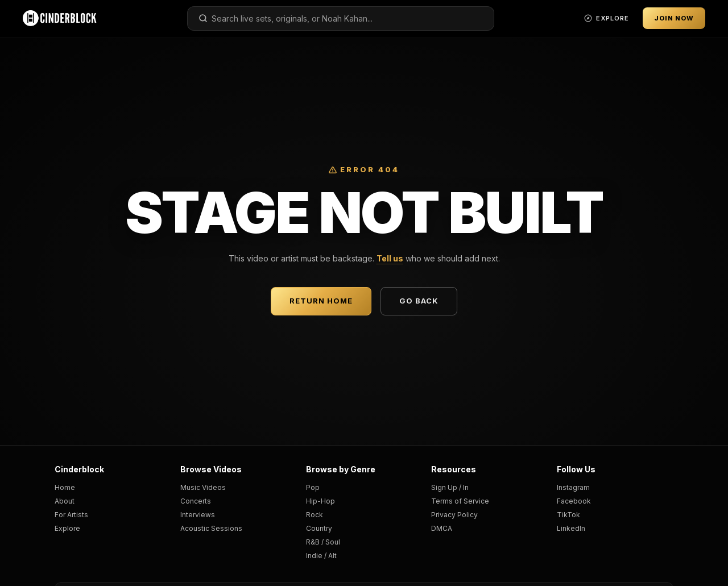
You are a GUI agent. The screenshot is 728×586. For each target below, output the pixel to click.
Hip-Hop (320, 501)
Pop (313, 487)
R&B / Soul (323, 542)
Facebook (574, 501)
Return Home (321, 301)
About (65, 501)
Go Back (419, 301)
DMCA (442, 528)
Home (65, 487)
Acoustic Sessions (211, 528)
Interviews (198, 515)
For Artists (71, 515)
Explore (67, 528)
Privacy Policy (454, 515)
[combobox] (341, 18)
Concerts (196, 501)
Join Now (674, 18)
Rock (315, 515)
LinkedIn (571, 528)
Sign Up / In (450, 487)
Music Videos (203, 487)
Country (319, 528)
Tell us (390, 258)
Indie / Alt (321, 556)
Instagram (573, 487)
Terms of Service (460, 501)
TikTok (568, 515)
